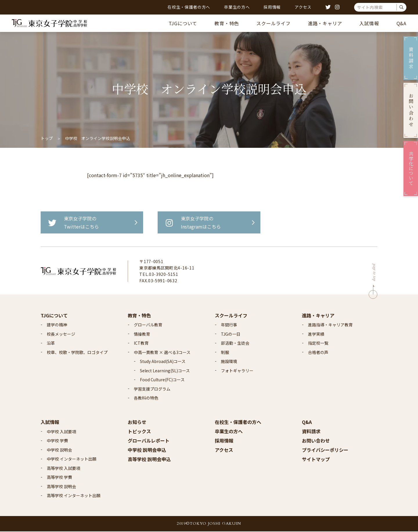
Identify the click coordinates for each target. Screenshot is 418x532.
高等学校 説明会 (61, 487)
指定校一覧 (318, 344)
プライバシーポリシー (325, 450)
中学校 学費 (57, 441)
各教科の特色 (146, 398)
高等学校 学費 (59, 478)
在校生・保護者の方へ (189, 7)
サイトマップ (316, 460)
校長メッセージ (61, 335)
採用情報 (272, 7)
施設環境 (229, 362)
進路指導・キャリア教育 (330, 325)
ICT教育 (141, 344)
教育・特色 (227, 23)
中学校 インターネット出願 (72, 459)
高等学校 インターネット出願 (74, 496)
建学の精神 (57, 325)
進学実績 (316, 335)
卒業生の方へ (237, 7)
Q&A (401, 23)
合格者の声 (318, 353)
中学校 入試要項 (61, 432)
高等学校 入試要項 (63, 469)
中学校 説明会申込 (147, 450)
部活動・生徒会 (235, 344)
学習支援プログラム (152, 389)
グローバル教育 (148, 325)
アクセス (303, 7)
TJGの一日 (231, 335)
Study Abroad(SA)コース (163, 362)
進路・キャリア (325, 23)
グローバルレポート (149, 441)
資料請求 (311, 432)
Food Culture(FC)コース (162, 380)
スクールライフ (273, 23)
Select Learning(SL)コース (165, 371)
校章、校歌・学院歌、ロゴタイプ (77, 353)
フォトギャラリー (237, 371)
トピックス (139, 432)
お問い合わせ (316, 441)
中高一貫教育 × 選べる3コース (162, 353)
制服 (225, 353)
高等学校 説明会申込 (149, 460)
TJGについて (183, 23)
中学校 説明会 (59, 450)
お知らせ (137, 423)
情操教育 (142, 335)
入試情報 (369, 23)
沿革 (51, 344)
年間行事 (229, 325)
